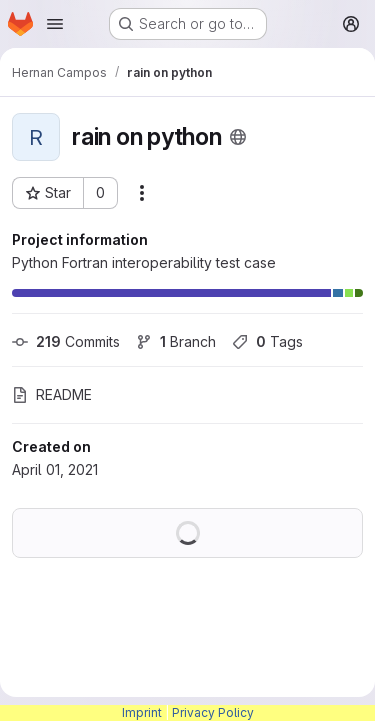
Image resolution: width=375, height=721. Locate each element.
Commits (66, 341)
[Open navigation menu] (55, 24)
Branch (176, 341)
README (52, 394)
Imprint (142, 712)
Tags (267, 341)
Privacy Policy (213, 712)
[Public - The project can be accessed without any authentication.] (238, 137)
